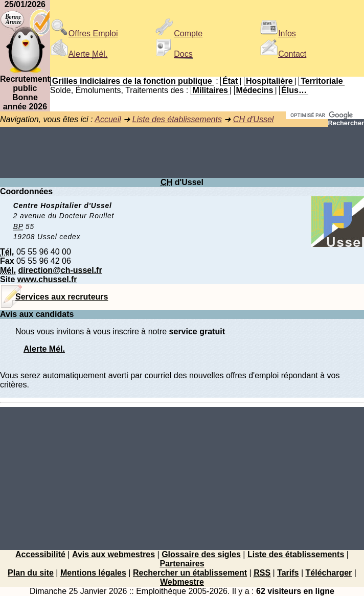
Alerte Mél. (44, 349)
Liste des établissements (177, 119)
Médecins (255, 90)
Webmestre (182, 582)
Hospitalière (269, 81)
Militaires (210, 90)
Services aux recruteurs (62, 297)
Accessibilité (40, 554)
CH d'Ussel (254, 119)
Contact (283, 54)
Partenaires (182, 564)
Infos (278, 33)
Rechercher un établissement (190, 573)
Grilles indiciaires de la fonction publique (132, 81)
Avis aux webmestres (113, 554)
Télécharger (329, 573)
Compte (179, 33)
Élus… (294, 90)
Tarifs (288, 573)
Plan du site (31, 573)
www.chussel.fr (47, 279)
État (230, 81)
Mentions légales (93, 573)
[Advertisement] (182, 152)
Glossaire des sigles (201, 554)
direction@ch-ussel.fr (60, 270)
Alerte (79, 54)
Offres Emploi (84, 33)
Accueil (108, 119)
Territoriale (322, 81)
